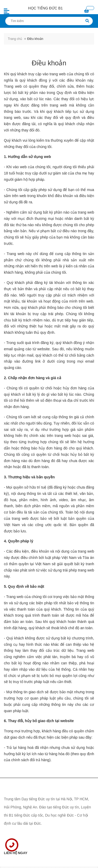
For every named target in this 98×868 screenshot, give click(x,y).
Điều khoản (49, 63)
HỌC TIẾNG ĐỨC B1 (45, 8)
